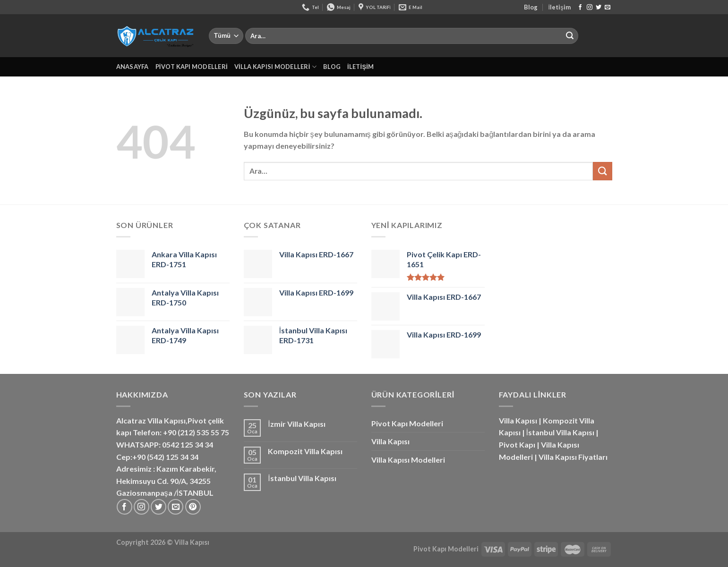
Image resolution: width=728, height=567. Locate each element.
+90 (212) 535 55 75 (196, 432)
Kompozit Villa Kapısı (305, 451)
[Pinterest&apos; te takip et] (193, 507)
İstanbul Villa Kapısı (302, 478)
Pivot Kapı (517, 444)
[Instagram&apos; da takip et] (590, 8)
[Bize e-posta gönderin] (608, 8)
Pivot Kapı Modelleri (192, 67)
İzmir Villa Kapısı (296, 424)
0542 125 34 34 (188, 444)
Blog (531, 7)
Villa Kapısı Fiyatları (573, 457)
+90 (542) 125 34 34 (165, 457)
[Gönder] (570, 36)
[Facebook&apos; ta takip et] (580, 8)
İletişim (560, 7)
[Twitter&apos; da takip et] (599, 8)
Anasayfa (133, 67)
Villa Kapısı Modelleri (275, 67)
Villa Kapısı (390, 441)
